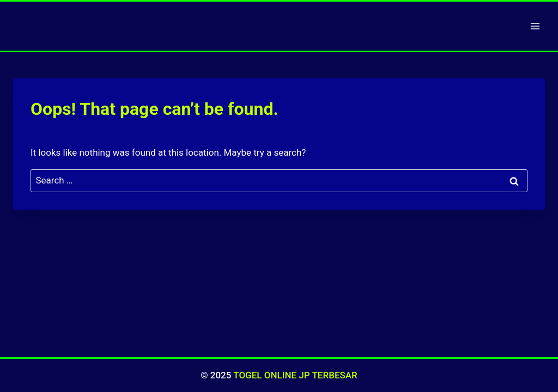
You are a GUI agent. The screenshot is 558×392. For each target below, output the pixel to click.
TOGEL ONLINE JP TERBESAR (295, 375)
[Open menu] (535, 26)
